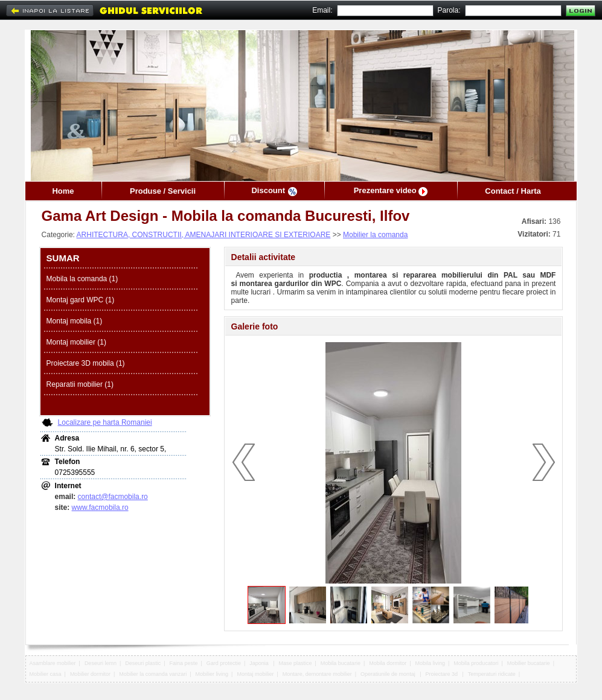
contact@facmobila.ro (113, 497)
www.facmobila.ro (100, 507)
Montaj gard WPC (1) (81, 300)
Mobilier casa (46, 674)
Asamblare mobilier (53, 663)
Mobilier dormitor (90, 674)
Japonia (260, 663)
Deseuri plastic (143, 663)
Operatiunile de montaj (389, 674)
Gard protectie (224, 663)
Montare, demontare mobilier (317, 674)
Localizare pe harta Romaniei (105, 422)
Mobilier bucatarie (529, 663)
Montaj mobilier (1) (76, 342)
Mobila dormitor (388, 663)
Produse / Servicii (163, 191)
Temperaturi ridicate (492, 674)
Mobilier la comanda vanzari (153, 674)
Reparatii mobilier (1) (80, 384)
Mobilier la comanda (375, 235)
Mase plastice (296, 663)
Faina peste (184, 663)
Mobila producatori (476, 663)
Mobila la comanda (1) (82, 279)
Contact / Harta (513, 191)
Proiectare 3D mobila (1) (86, 363)
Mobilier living (212, 674)
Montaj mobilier (255, 674)
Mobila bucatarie (341, 663)
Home (63, 191)
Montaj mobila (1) (75, 321)
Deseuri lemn (101, 663)
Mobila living (431, 663)
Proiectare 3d (442, 674)
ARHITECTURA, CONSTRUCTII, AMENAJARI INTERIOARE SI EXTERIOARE (204, 235)
